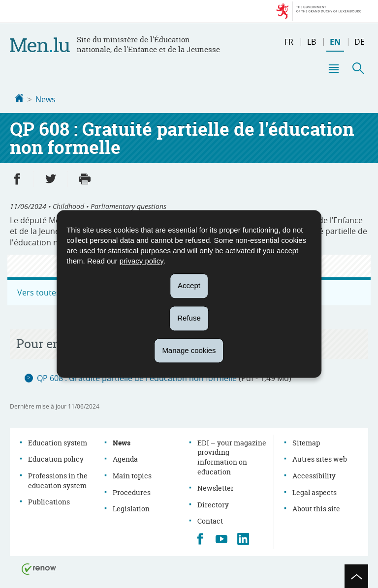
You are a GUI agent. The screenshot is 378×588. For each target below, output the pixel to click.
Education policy (56, 458)
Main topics (132, 475)
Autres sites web (320, 458)
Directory (213, 504)
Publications (49, 501)
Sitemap (306, 442)
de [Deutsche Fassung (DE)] (360, 42)
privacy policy (142, 261)
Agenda (125, 458)
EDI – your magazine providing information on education (232, 456)
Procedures (132, 491)
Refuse (189, 318)
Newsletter (216, 487)
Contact (210, 520)
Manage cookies (189, 350)
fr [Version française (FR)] (289, 42)
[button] (333, 68)
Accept (189, 285)
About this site (316, 508)
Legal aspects (315, 491)
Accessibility (314, 475)
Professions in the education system (58, 480)
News (46, 99)
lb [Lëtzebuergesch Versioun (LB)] (312, 42)
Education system (58, 442)
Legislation (131, 508)
